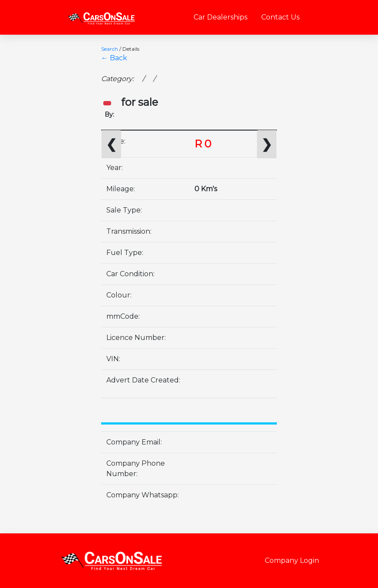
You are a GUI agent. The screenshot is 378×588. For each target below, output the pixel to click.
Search (110, 49)
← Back (114, 58)
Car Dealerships (220, 17)
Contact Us (280, 17)
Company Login (292, 560)
